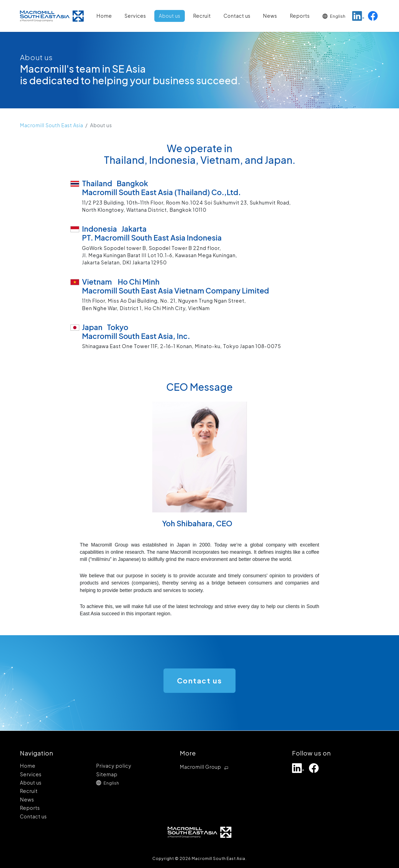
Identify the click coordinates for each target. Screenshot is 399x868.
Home (104, 16)
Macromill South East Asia (52, 125)
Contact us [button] (199, 681)
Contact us (237, 16)
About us (170, 16)
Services (135, 16)
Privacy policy (114, 766)
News (270, 16)
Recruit (202, 16)
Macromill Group (205, 767)
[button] (334, 16)
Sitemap (107, 774)
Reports (300, 16)
